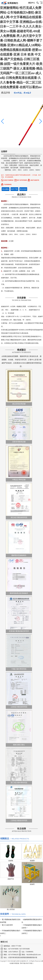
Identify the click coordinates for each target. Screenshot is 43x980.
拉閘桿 (11, 156)
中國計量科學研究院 (19, 652)
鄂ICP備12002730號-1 (27, 963)
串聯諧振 (17, 963)
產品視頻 (23, 189)
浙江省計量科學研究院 (19, 766)
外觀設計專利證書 (19, 463)
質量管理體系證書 (19, 425)
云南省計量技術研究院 (19, 690)
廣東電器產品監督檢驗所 (19, 576)
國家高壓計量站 (19, 728)
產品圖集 (6, 189)
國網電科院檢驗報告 (19, 539)
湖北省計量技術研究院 (19, 501)
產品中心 (32, 3)
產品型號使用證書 (19, 387)
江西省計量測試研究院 (19, 804)
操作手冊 (14, 189)
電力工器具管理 (7, 925)
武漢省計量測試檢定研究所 (19, 614)
